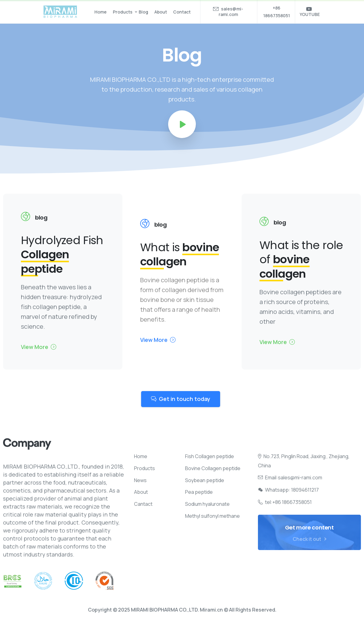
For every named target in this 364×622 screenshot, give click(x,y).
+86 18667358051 (277, 12)
